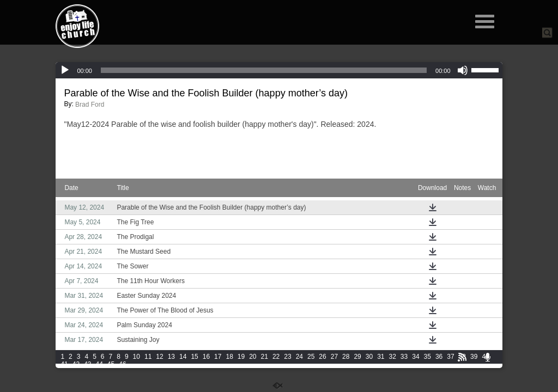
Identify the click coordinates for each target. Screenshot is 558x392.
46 (122, 364)
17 (218, 357)
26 (322, 357)
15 (194, 357)
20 (253, 357)
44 (99, 364)
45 (111, 364)
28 (346, 357)
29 (357, 357)
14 (183, 357)
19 (241, 357)
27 (334, 357)
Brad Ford (90, 105)
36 (439, 357)
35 (427, 357)
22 (276, 357)
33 (404, 357)
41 (64, 364)
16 (206, 357)
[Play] (65, 70)
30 (369, 357)
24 (299, 357)
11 (148, 357)
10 (137, 357)
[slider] (264, 70)
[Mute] (463, 70)
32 (393, 357)
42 (76, 364)
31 (381, 357)
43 (87, 364)
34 (416, 357)
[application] (279, 70)
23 (287, 357)
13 (171, 357)
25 (311, 357)
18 (229, 357)
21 (265, 357)
